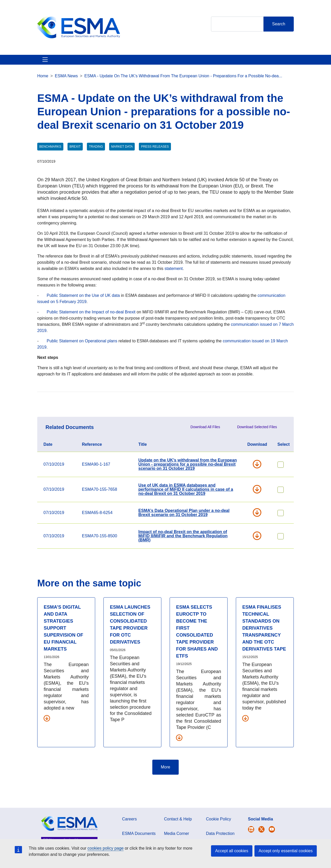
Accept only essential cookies (286, 851)
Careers (129, 831)
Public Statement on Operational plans (82, 353)
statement (174, 281)
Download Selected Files (257, 439)
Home (43, 88)
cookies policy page (106, 848)
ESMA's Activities (81, 66)
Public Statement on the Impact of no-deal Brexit (91, 324)
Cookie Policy (219, 831)
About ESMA (43, 66)
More (165, 779)
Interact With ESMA (219, 66)
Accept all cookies (232, 851)
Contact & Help (264, 66)
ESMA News (66, 88)
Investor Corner (174, 66)
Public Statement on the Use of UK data (83, 308)
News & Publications (128, 66)
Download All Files (205, 439)
